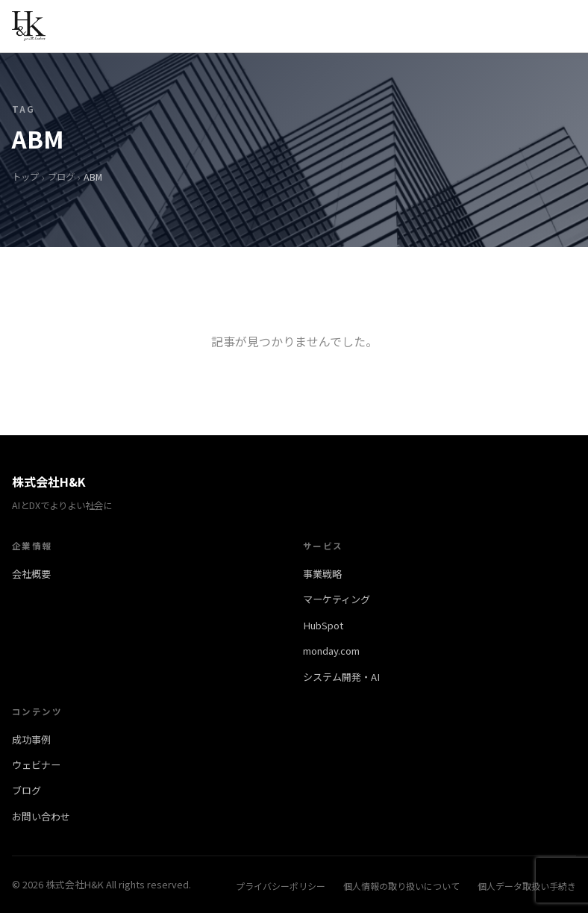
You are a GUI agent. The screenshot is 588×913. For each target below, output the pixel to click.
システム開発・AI (341, 677)
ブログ (61, 177)
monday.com (331, 651)
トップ (25, 177)
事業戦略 (322, 574)
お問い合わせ (41, 816)
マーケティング (337, 599)
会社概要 (31, 574)
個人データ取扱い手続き (527, 886)
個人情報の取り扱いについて (401, 886)
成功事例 (31, 739)
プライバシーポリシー (281, 886)
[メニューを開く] (560, 26)
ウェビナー (36, 765)
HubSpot (323, 625)
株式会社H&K (49, 482)
